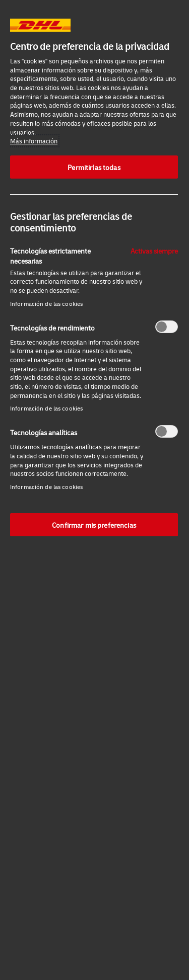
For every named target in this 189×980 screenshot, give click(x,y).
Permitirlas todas (94, 167)
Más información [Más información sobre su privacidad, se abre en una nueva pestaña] (34, 141)
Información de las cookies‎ (46, 304)
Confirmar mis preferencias (94, 525)
